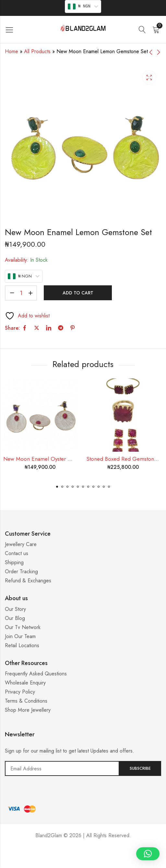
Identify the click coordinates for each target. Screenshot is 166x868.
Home (12, 51)
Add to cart (78, 293)
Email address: (62, 768)
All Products (37, 51)
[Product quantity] (21, 293)
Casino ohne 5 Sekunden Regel (83, 860)
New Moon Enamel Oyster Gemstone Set (54, 459)
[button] (57, 487)
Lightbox (149, 77)
